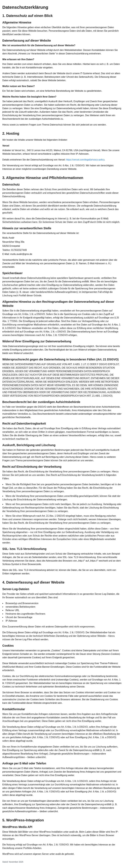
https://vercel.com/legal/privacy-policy (85, 160)
